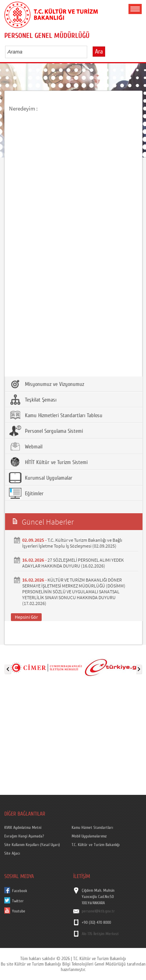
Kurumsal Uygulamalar (41, 478)
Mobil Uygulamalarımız (89, 836)
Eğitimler (26, 493)
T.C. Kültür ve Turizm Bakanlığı (96, 845)
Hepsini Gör (26, 617)
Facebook (20, 891)
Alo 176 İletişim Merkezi (100, 934)
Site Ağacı (12, 853)
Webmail (26, 446)
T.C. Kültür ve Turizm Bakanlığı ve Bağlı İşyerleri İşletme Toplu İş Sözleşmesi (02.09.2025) (72, 543)
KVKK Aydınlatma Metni (23, 828)
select (89, 52)
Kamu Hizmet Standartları (92, 828)
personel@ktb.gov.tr (98, 911)
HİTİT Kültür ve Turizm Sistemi (48, 462)
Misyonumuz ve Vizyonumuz (47, 384)
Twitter (18, 901)
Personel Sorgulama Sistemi (46, 431)
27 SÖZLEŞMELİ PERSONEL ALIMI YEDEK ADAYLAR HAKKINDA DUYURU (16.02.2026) (73, 563)
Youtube (19, 911)
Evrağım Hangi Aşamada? (24, 836)
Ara (99, 52)
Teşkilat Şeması (33, 400)
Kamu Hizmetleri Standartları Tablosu (56, 415)
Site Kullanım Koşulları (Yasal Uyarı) (32, 845)
